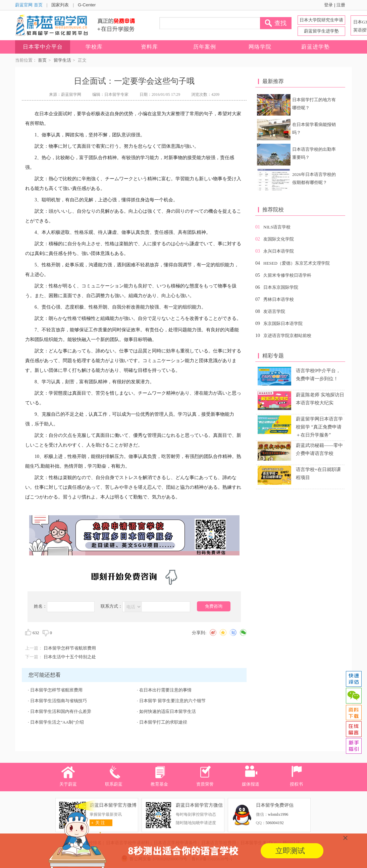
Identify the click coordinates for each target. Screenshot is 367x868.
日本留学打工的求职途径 (163, 722)
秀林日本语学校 (279, 299)
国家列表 (60, 5)
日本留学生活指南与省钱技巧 (59, 701)
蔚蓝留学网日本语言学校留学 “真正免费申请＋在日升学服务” (319, 427)
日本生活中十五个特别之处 (70, 657)
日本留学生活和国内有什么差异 (61, 711)
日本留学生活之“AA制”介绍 (57, 722)
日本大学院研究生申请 (321, 20)
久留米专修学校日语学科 (287, 275)
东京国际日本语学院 (283, 323)
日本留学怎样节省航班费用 (70, 648)
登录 (328, 5)
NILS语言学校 (277, 227)
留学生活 (62, 60)
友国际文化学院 (279, 239)
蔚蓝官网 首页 (29, 5)
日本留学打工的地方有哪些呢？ (314, 104)
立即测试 (290, 851)
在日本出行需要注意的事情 (165, 690)
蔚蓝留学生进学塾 (321, 31)
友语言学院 (274, 311)
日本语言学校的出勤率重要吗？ (314, 153)
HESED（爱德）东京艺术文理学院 (297, 263)
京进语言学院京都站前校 (287, 336)
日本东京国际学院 (281, 287)
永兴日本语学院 (279, 251)
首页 (42, 60)
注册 (341, 5)
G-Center (87, 5)
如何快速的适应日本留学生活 (168, 711)
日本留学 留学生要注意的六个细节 (172, 701)
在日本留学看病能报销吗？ (314, 128)
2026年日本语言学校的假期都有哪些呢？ (314, 178)
